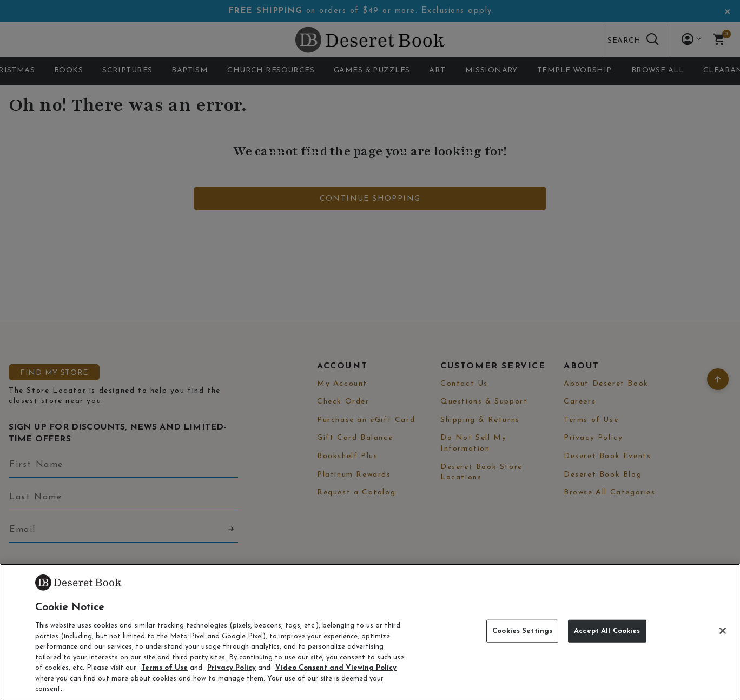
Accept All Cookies (607, 631)
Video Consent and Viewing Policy (336, 668)
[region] (370, 632)
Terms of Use (164, 668)
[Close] (723, 631)
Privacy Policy (232, 668)
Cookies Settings (522, 631)
